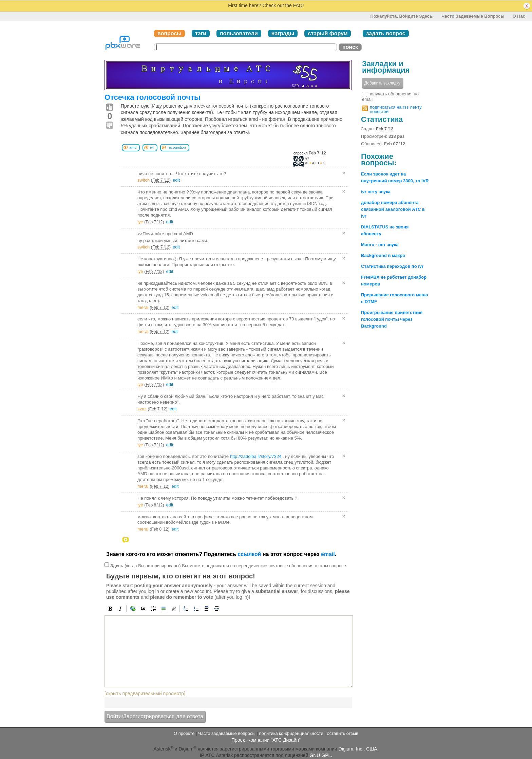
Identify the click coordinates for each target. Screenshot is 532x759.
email (328, 554)
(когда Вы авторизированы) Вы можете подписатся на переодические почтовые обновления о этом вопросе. (229, 566)
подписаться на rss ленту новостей (396, 109)
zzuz (142, 409)
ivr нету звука (376, 192)
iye (307, 158)
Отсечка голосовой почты (153, 97)
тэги (201, 33)
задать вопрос (386, 33)
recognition (177, 147)
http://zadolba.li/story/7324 (256, 456)
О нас (519, 16)
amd (133, 147)
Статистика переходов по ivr (392, 266)
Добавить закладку (382, 83)
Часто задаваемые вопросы (473, 16)
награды (283, 33)
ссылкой (249, 554)
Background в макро (383, 255)
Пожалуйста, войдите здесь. (402, 16)
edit (176, 180)
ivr (152, 147)
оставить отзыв (343, 733)
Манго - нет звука (380, 245)
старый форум (328, 33)
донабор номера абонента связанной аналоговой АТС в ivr (393, 209)
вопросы (169, 33)
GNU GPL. (321, 755)
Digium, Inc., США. (359, 749)
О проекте (184, 733)
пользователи (239, 33)
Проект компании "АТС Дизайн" (266, 740)
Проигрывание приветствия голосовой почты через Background (392, 319)
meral (143, 307)
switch (144, 180)
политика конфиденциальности (291, 733)
